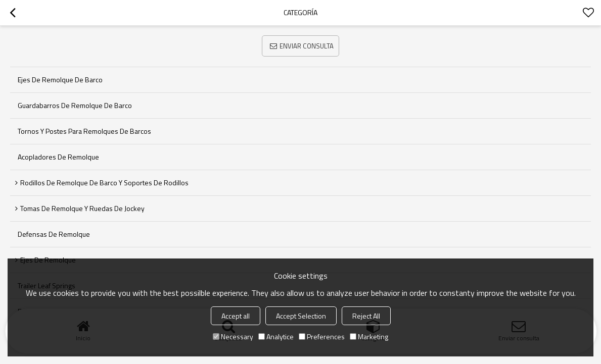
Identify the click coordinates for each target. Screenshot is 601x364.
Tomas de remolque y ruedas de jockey (82, 208)
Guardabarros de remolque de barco (75, 105)
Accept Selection (301, 316)
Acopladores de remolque (58, 157)
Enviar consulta (307, 46)
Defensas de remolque (54, 234)
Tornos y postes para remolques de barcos (84, 131)
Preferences (322, 336)
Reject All (366, 316)
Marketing (369, 336)
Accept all (236, 316)
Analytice (276, 336)
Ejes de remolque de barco (60, 80)
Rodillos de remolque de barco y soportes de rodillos (104, 183)
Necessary (233, 336)
